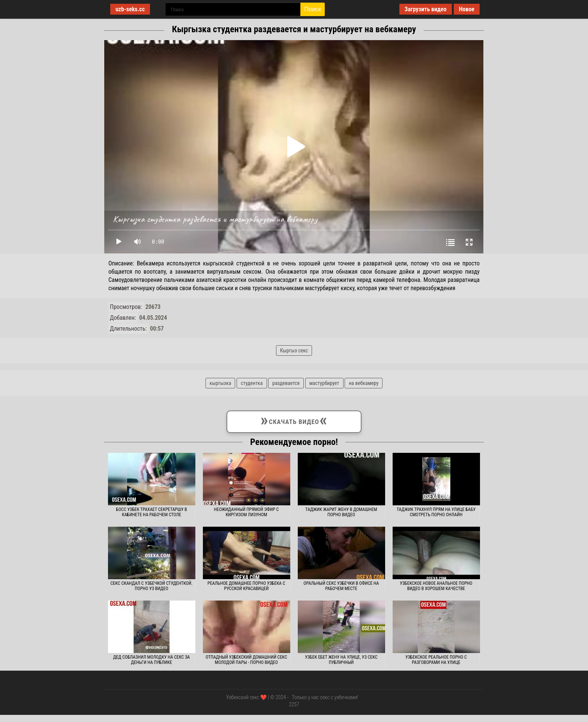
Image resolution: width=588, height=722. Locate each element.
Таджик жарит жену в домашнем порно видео (341, 512)
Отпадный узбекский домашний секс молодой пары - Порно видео (246, 660)
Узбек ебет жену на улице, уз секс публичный (341, 660)
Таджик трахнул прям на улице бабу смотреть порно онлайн (436, 512)
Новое (467, 9)
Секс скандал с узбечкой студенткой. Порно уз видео (152, 586)
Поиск (312, 9)
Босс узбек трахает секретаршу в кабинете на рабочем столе (151, 512)
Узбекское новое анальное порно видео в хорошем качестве (436, 586)
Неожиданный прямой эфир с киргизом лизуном (247, 512)
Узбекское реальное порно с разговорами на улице (436, 660)
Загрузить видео (426, 9)
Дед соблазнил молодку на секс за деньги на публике (152, 660)
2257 (294, 704)
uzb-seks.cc (130, 9)
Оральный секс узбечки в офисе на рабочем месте (341, 586)
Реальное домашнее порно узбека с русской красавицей (246, 586)
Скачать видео (294, 420)
